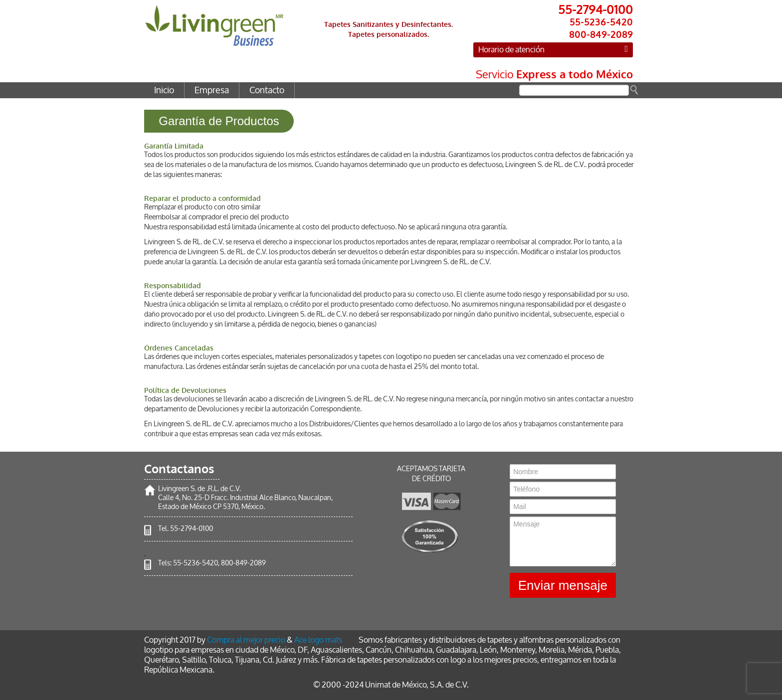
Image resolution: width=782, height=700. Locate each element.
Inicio (164, 90)
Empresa (212, 90)
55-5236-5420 (195, 563)
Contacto (267, 90)
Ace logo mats (318, 640)
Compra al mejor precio (246, 640)
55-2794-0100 (192, 529)
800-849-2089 (243, 563)
